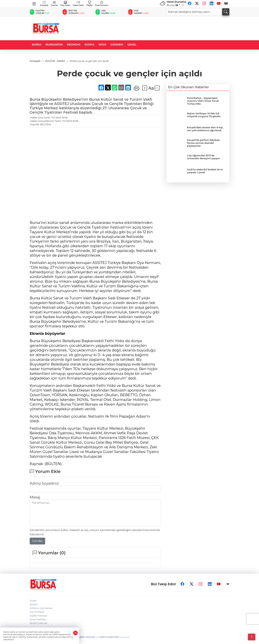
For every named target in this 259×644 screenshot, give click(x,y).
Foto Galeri (65, 4)
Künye (33, 601)
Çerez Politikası (38, 619)
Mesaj (35, 497)
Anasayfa (44, 4)
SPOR (103, 45)
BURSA (37, 45)
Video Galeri (78, 4)
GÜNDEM (117, 45)
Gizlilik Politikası (38, 616)
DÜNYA (89, 45)
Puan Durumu (102, 4)
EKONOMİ (74, 45)
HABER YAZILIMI (86, 637)
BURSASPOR (54, 45)
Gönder (37, 541)
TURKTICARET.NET (109, 637)
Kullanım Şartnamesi (41, 608)
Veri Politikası (37, 612)
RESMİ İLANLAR (38, 623)
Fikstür (90, 4)
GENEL (132, 45)
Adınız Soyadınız (44, 483)
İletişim (34, 604)
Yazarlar (54, 4)
